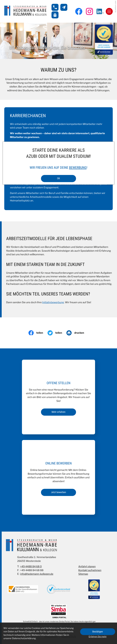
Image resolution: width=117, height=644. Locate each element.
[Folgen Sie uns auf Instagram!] (89, 11)
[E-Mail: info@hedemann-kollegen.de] (64, 7)
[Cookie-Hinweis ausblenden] (98, 632)
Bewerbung (78, 168)
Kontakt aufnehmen (90, 570)
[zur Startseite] (25, 11)
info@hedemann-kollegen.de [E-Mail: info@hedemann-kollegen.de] (37, 574)
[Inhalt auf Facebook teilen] (38, 333)
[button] (55, 7)
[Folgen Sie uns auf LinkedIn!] (100, 11)
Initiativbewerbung (53, 302)
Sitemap (83, 574)
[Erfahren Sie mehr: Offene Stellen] (58, 412)
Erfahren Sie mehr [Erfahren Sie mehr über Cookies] (98, 637)
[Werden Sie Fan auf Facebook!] (79, 11)
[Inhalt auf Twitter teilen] (57, 333)
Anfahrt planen (87, 567)
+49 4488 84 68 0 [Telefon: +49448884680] (31, 567)
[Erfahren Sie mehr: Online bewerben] (58, 492)
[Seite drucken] (77, 333)
